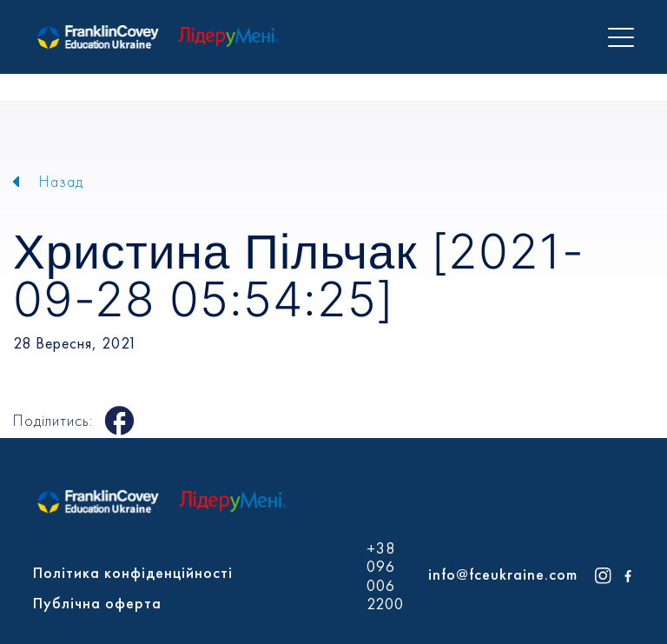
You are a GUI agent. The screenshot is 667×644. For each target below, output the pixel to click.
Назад (61, 181)
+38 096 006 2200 (385, 576)
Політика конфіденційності (133, 572)
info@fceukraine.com (503, 574)
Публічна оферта (97, 603)
